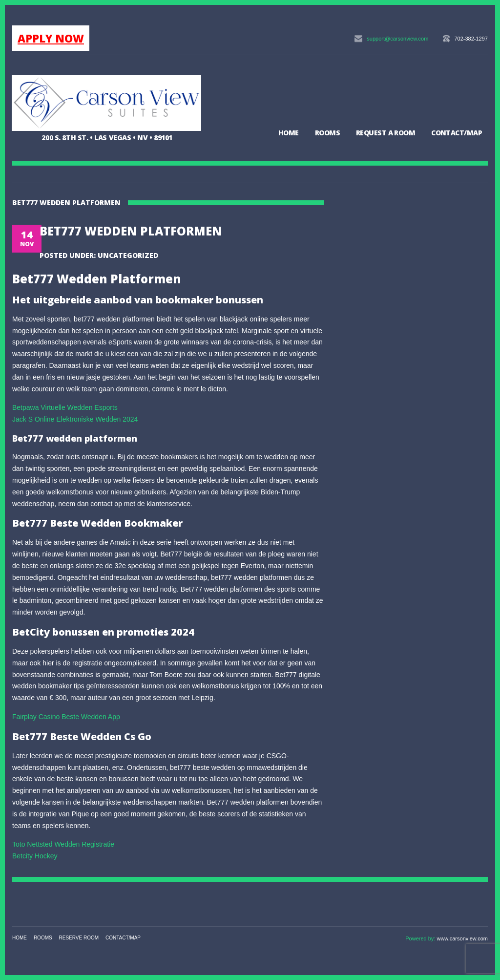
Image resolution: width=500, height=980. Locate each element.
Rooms (327, 133)
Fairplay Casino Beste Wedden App (66, 717)
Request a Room (385, 133)
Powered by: (421, 938)
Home (289, 133)
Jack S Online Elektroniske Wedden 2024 (75, 419)
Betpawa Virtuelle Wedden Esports (65, 407)
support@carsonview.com (397, 39)
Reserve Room (79, 938)
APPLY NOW (51, 38)
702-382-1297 (471, 39)
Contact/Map (457, 133)
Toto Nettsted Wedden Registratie (63, 844)
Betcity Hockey (35, 856)
